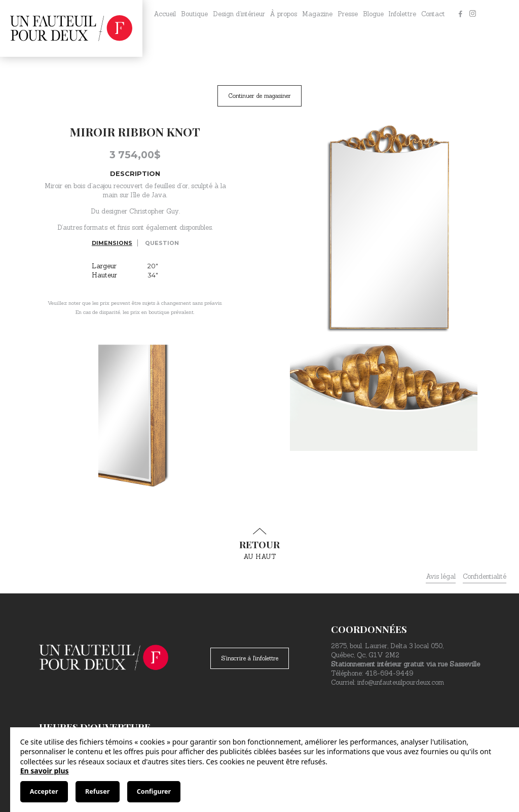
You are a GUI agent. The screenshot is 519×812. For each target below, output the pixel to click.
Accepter (44, 791)
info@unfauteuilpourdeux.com (401, 682)
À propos (283, 14)
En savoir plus (45, 771)
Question (162, 243)
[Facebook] (460, 14)
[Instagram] (472, 14)
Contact (433, 14)
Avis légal (441, 576)
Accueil (165, 14)
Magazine (317, 14)
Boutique (194, 14)
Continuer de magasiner (259, 96)
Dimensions (112, 243)
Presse (348, 14)
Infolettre (402, 14)
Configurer (154, 791)
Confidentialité (485, 576)
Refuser (97, 791)
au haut (259, 544)
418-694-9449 (389, 673)
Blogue (373, 14)
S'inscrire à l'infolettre (250, 658)
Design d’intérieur (239, 14)
